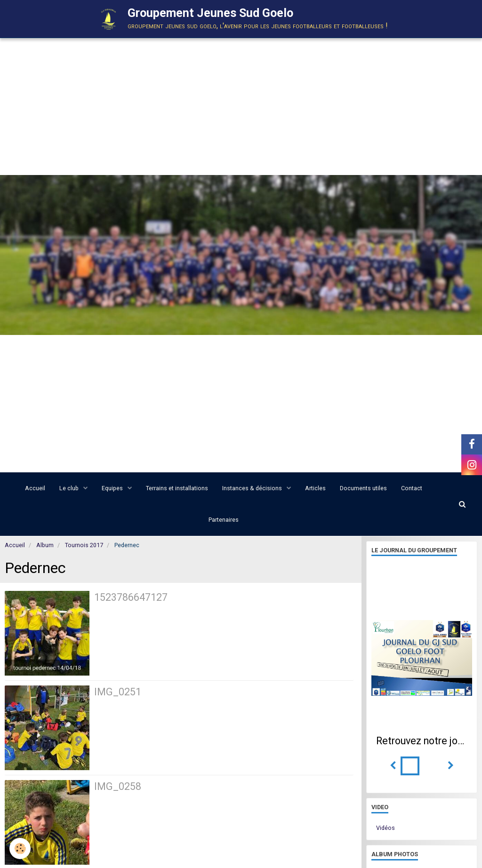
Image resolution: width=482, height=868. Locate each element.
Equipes (113, 488)
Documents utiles (363, 488)
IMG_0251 (118, 692)
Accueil (35, 488)
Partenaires (224, 520)
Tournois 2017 (84, 545)
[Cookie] (20, 848)
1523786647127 (131, 597)
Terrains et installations (177, 488)
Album (45, 545)
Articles (315, 488)
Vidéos (386, 828)
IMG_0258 (118, 786)
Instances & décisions (253, 488)
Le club (70, 488)
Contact (412, 488)
